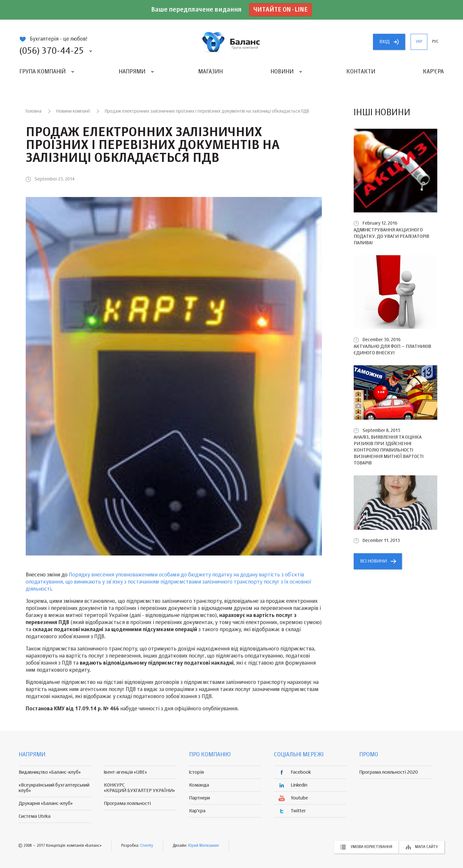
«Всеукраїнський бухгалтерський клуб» (54, 788)
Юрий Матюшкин (204, 846)
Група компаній (42, 72)
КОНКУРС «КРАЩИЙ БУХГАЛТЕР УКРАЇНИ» (139, 788)
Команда (199, 785)
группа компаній (232, 42)
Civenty (147, 846)
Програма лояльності (127, 803)
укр (419, 42)
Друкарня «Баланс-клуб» (46, 803)
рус (435, 42)
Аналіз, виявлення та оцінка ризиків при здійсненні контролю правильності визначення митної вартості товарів (389, 450)
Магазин (210, 72)
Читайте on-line (281, 10)
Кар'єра (433, 72)
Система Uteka (35, 816)
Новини (282, 72)
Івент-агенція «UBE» (125, 772)
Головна (34, 111)
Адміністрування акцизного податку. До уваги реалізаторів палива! (391, 236)
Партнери (200, 798)
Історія (196, 772)
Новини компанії (73, 111)
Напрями (132, 72)
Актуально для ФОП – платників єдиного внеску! (392, 350)
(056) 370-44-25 (51, 51)
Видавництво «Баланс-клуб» (50, 772)
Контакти (361, 72)
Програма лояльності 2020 (389, 772)
